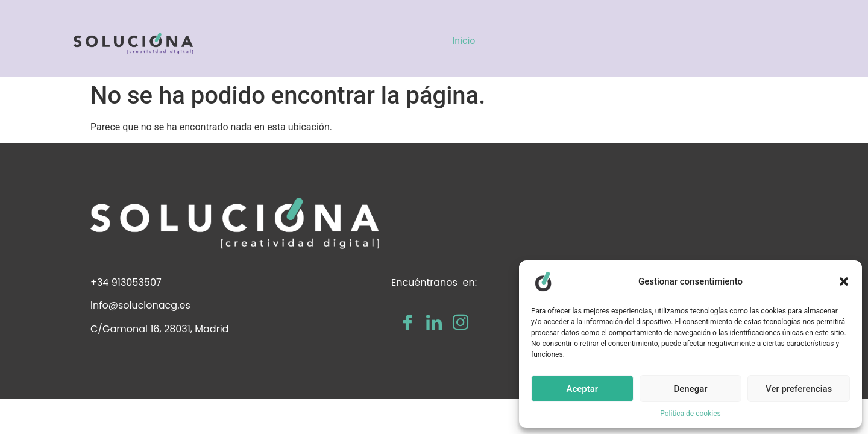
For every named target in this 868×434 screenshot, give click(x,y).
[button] (844, 281)
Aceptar (583, 389)
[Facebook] (407, 322)
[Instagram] (461, 322)
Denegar (690, 389)
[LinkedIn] (434, 322)
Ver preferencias (799, 389)
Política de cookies (690, 414)
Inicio (464, 41)
